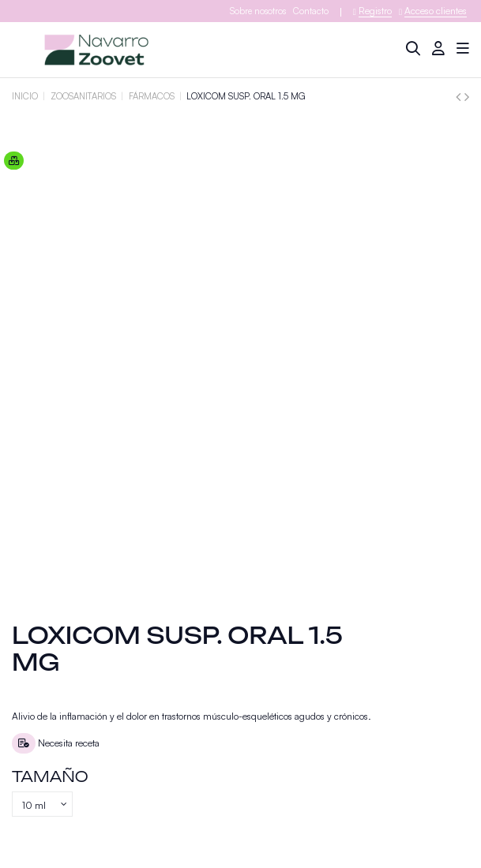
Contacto (311, 11)
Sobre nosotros (258, 11)
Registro (375, 11)
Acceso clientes (436, 11)
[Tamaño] (42, 804)
